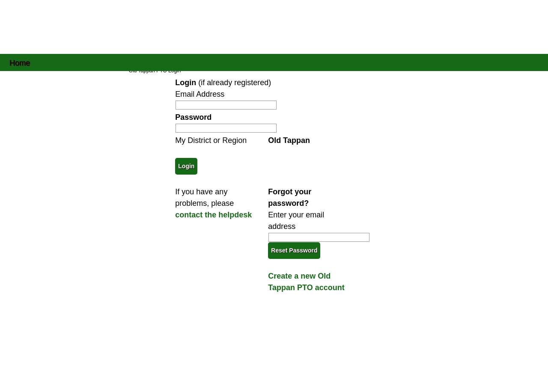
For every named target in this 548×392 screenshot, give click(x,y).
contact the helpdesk (213, 215)
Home (20, 62)
